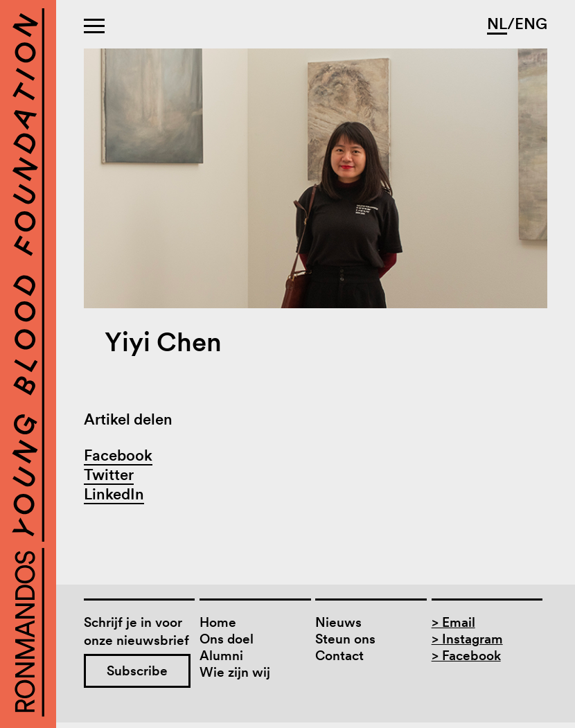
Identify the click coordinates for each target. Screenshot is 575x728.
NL (497, 24)
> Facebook (466, 656)
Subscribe (137, 671)
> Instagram (467, 639)
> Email (453, 622)
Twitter (109, 474)
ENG (531, 24)
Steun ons (345, 639)
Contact (339, 656)
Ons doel (227, 639)
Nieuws (338, 622)
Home (218, 622)
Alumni (221, 656)
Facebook (118, 455)
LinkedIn (114, 494)
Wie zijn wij (235, 672)
